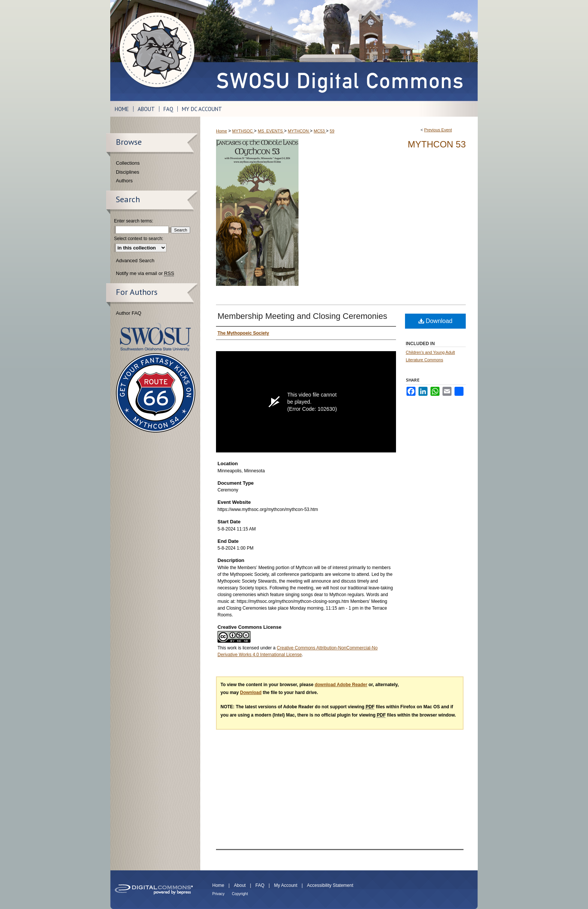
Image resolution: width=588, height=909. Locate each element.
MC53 (320, 131)
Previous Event (438, 130)
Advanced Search (135, 261)
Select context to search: (139, 239)
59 (332, 131)
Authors (124, 181)
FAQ (260, 885)
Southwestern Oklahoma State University (155, 337)
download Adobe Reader (341, 685)
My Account (286, 885)
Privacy (218, 894)
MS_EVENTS (271, 131)
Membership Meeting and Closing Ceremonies (302, 316)
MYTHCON (299, 131)
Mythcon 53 (437, 144)
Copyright (240, 894)
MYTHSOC (243, 131)
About (240, 885)
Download (436, 321)
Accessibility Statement (330, 885)
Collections (128, 163)
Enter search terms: (134, 221)
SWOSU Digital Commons (339, 50)
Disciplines (127, 172)
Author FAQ (129, 313)
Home (221, 131)
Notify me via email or (145, 273)
